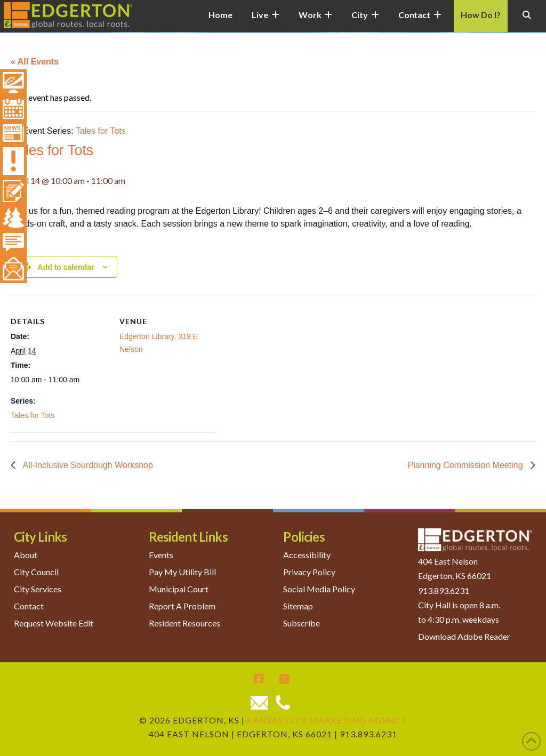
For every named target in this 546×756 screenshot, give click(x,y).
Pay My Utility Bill (182, 572)
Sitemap (298, 606)
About (26, 555)
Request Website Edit (54, 623)
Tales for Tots (33, 415)
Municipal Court (179, 589)
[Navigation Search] (527, 21)
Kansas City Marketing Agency (327, 720)
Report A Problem (182, 606)
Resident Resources (184, 623)
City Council (36, 572)
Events (161, 555)
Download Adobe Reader (464, 636)
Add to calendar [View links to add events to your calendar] (66, 267)
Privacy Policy (309, 572)
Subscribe (302, 623)
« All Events (35, 62)
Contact (29, 606)
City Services (38, 589)
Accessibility (307, 555)
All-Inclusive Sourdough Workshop (87, 465)
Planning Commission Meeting (466, 465)
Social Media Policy (319, 589)
